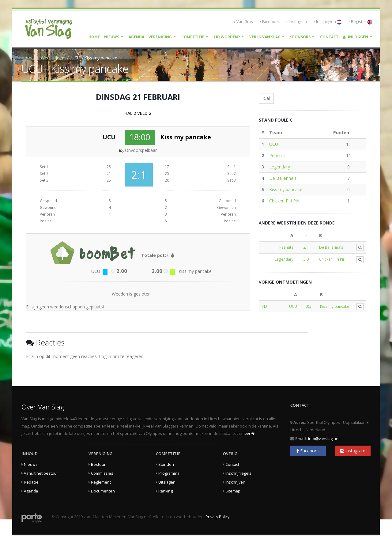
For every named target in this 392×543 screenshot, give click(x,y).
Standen (166, 464)
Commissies (102, 473)
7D (264, 306)
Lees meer (243, 434)
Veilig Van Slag (265, 37)
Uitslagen (167, 482)
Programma (169, 473)
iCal (266, 98)
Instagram (297, 22)
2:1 (306, 247)
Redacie (31, 482)
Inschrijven (328, 22)
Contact (329, 37)
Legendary (280, 167)
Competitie (193, 37)
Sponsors (300, 37)
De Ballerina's (283, 178)
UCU (274, 144)
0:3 (309, 306)
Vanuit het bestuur (41, 473)
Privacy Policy (217, 517)
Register (360, 22)
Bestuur (98, 464)
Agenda (136, 37)
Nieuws (112, 37)
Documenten (103, 491)
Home (94, 37)
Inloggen (355, 37)
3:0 (306, 259)
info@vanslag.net (324, 439)
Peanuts (277, 155)
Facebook (270, 22)
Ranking (166, 491)
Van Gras (243, 22)
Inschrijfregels (238, 473)
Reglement (101, 482)
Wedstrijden (53, 58)
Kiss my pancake (286, 189)
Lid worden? (227, 37)
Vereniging (160, 37)
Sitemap (233, 491)
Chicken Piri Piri (284, 201)
